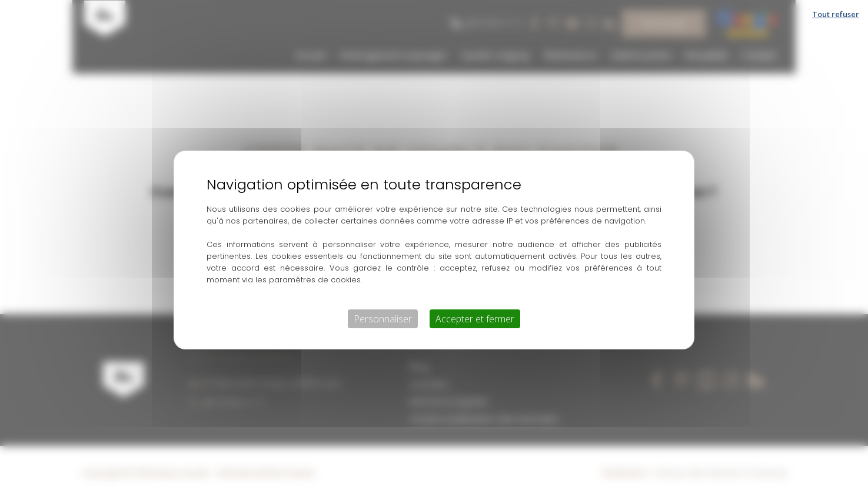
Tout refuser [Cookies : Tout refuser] (836, 14)
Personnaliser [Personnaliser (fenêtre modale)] (383, 319)
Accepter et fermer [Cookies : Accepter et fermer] (475, 319)
